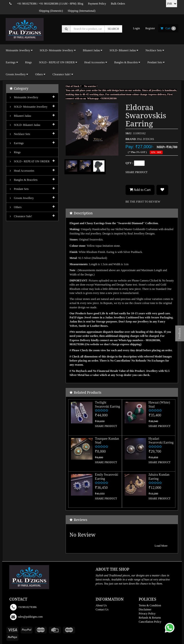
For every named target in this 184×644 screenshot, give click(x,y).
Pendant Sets (19, 189)
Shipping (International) (82, 11)
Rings (29, 62)
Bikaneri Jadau (20, 116)
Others (16, 207)
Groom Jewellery (22, 198)
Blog (80, 4)
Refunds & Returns (150, 611)
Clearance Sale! (21, 216)
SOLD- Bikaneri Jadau (25, 125)
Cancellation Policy (150, 615)
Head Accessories (22, 171)
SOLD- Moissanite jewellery (29, 107)
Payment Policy (97, 4)
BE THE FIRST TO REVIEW (143, 195)
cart (168, 28)
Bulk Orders (118, 4)
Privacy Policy (147, 607)
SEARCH (113, 29)
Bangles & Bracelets (24, 180)
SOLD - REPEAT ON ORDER (30, 161)
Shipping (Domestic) (51, 11)
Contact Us (102, 603)
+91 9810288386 (49, 4)
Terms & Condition (150, 599)
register (150, 28)
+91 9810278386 (27, 4)
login (136, 28)
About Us (101, 599)
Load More (161, 539)
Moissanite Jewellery (24, 97)
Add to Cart (140, 183)
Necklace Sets (20, 134)
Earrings (17, 143)
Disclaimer (145, 603)
